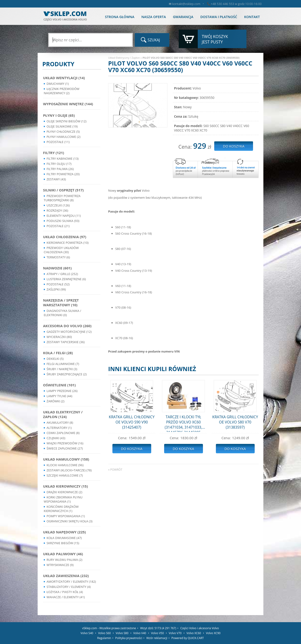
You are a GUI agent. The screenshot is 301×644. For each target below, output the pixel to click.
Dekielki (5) (55, 359)
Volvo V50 (157, 633)
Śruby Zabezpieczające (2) (67, 374)
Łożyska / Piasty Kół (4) (65, 592)
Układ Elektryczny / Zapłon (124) (63, 414)
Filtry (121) (53, 153)
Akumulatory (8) (60, 423)
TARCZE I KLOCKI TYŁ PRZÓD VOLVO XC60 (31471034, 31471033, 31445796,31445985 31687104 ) (183, 423)
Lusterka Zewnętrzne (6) (66, 279)
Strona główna (120, 17)
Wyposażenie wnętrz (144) (68, 104)
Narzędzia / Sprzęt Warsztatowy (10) (61, 303)
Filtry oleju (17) (59, 164)
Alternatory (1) (59, 428)
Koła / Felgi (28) (58, 353)
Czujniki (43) (56, 438)
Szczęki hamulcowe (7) (65, 475)
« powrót (115, 470)
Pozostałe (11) (58, 142)
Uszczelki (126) (58, 205)
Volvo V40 (140, 633)
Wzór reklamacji (157, 638)
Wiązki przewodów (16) (65, 443)
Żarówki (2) (55, 401)
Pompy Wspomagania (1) (66, 516)
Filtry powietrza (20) (63, 174)
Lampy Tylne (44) (59, 396)
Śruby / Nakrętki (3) (62, 369)
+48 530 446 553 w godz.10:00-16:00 (236, 4)
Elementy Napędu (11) (64, 216)
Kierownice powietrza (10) (68, 243)
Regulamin (104, 638)
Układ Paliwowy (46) (63, 554)
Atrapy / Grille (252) (62, 274)
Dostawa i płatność (219, 17)
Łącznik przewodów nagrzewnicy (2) (62, 91)
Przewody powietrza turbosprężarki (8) (62, 198)
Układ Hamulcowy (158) (66, 459)
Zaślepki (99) (56, 289)
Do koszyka (132, 449)
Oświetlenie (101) (59, 385)
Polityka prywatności (129, 638)
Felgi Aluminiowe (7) (63, 364)
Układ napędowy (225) (64, 532)
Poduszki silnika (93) (63, 221)
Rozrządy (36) (57, 210)
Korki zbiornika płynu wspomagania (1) (63, 499)
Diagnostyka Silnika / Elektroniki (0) (62, 313)
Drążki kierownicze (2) (64, 492)
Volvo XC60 (194, 633)
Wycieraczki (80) (59, 337)
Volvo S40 (87, 633)
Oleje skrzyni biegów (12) (67, 121)
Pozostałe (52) (58, 284)
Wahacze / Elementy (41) (66, 597)
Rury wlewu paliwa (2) (64, 560)
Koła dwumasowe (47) (64, 538)
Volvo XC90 (213, 633)
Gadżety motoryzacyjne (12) (69, 332)
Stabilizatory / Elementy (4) (69, 587)
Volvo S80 (122, 633)
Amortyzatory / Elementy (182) (71, 582)
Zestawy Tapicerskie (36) (66, 342)
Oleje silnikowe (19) (62, 126)
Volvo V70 (175, 633)
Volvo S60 (104, 633)
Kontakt (252, 17)
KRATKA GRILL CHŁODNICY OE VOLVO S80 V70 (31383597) (235, 422)
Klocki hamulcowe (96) (65, 465)
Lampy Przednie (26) (62, 391)
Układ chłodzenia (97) (65, 237)
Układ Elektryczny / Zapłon (124, 58)
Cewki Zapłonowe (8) (63, 433)
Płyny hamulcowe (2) (63, 137)
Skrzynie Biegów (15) (63, 543)
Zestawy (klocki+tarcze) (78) (69, 470)
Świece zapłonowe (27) (65, 448)
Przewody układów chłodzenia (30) (61, 250)
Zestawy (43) (56, 179)
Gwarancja (183, 17)
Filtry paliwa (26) (60, 169)
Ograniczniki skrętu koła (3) (69, 521)
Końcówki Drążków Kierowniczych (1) (61, 509)
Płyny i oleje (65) (59, 115)
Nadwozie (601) (57, 268)
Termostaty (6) (58, 257)
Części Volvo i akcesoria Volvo (200, 628)
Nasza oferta (154, 17)
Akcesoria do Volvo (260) (67, 326)
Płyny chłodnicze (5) (63, 132)
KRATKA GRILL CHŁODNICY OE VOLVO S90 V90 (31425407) (132, 422)
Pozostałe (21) (58, 226)
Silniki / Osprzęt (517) (63, 190)
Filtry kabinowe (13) (63, 159)
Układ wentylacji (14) (64, 78)
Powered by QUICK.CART (188, 638)
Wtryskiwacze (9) (60, 565)
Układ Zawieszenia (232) (66, 576)
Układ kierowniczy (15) (65, 486)
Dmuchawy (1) (58, 84)
